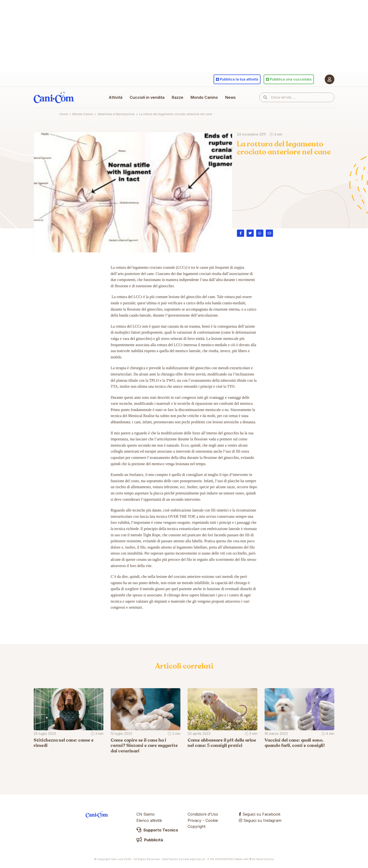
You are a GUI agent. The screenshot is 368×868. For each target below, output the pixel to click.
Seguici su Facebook (260, 814)
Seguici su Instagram (260, 820)
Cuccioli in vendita (147, 97)
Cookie (212, 820)
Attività (116, 97)
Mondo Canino (204, 97)
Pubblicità (150, 840)
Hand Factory (265, 859)
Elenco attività (149, 820)
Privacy (194, 820)
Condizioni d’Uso (203, 814)
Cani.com (54, 97)
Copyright (197, 826)
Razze (178, 97)
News (230, 97)
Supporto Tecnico (157, 830)
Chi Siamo (146, 814)
